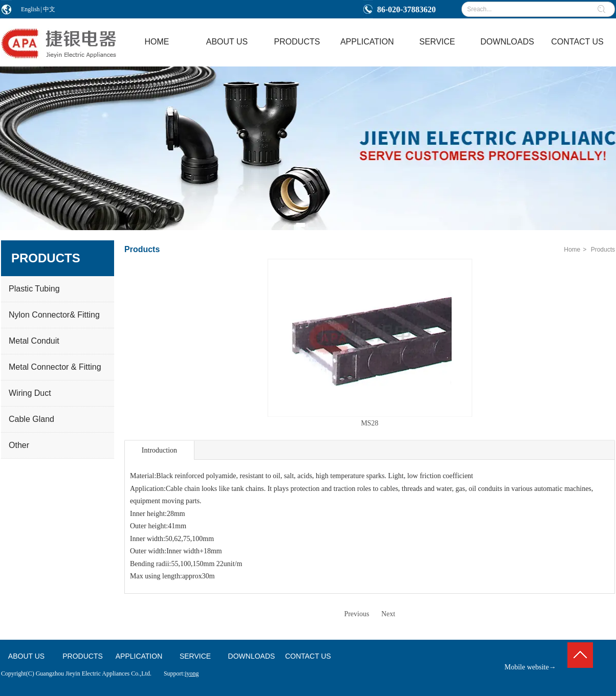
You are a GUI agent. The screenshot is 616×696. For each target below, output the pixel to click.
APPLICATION (139, 656)
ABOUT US (26, 656)
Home (572, 250)
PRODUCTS (83, 656)
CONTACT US (308, 656)
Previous (357, 614)
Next (388, 614)
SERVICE (195, 656)
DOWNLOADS (252, 656)
